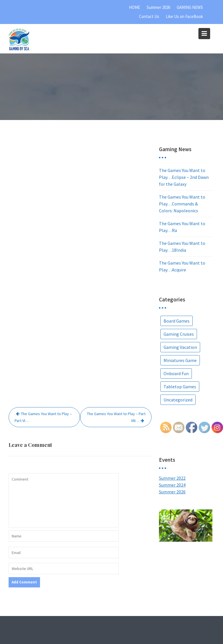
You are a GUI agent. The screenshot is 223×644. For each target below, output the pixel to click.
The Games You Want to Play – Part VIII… (116, 417)
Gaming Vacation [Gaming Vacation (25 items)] (180, 347)
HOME (135, 7)
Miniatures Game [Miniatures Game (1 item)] (180, 360)
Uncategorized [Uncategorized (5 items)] (178, 400)
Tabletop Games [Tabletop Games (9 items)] (180, 387)
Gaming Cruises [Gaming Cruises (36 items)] (179, 334)
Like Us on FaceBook (184, 16)
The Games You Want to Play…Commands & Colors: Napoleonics (182, 204)
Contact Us (149, 16)
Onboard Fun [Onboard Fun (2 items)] (176, 373)
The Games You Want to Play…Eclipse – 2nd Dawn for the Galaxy (184, 177)
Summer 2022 (172, 478)
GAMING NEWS (190, 7)
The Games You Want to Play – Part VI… (43, 417)
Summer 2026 (158, 7)
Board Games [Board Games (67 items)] (177, 321)
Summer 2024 (172, 485)
